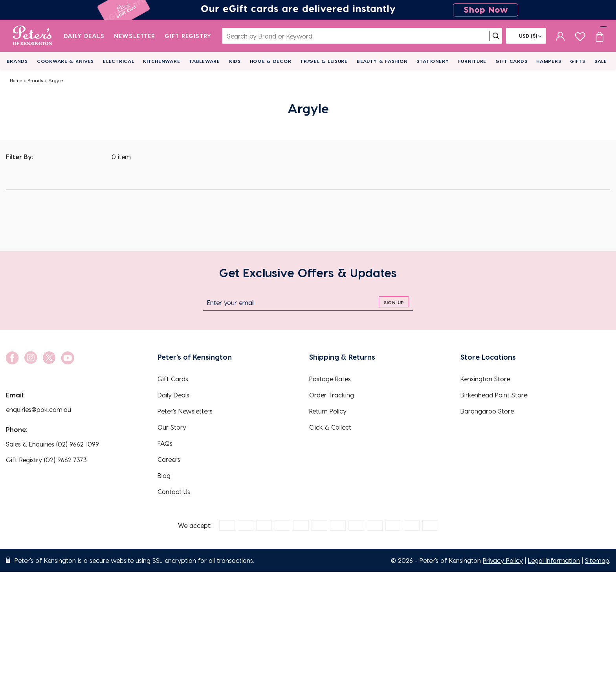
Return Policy (328, 411)
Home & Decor (271, 61)
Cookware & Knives (65, 61)
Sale (601, 61)
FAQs (165, 443)
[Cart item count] (599, 36)
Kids (235, 61)
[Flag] (526, 36)
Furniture (472, 61)
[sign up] (394, 302)
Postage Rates (330, 379)
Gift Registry (188, 36)
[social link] (12, 358)
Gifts (578, 61)
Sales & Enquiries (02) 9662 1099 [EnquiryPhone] (52, 444)
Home (16, 80)
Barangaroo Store (487, 411)
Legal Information (554, 560)
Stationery (433, 61)
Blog (164, 475)
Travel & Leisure (324, 61)
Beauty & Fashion (382, 61)
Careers (169, 459)
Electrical (118, 61)
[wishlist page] (580, 36)
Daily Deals (84, 36)
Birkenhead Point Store (494, 395)
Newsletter (135, 36)
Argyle (56, 80)
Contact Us (174, 492)
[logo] (32, 36)
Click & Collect (330, 427)
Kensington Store (485, 379)
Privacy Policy (503, 560)
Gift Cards (511, 61)
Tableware (204, 61)
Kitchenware (161, 61)
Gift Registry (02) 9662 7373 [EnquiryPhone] (46, 460)
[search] (496, 36)
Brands (17, 61)
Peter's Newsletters (185, 411)
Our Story (172, 427)
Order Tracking (332, 395)
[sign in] (560, 36)
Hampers (549, 61)
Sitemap (597, 560)
